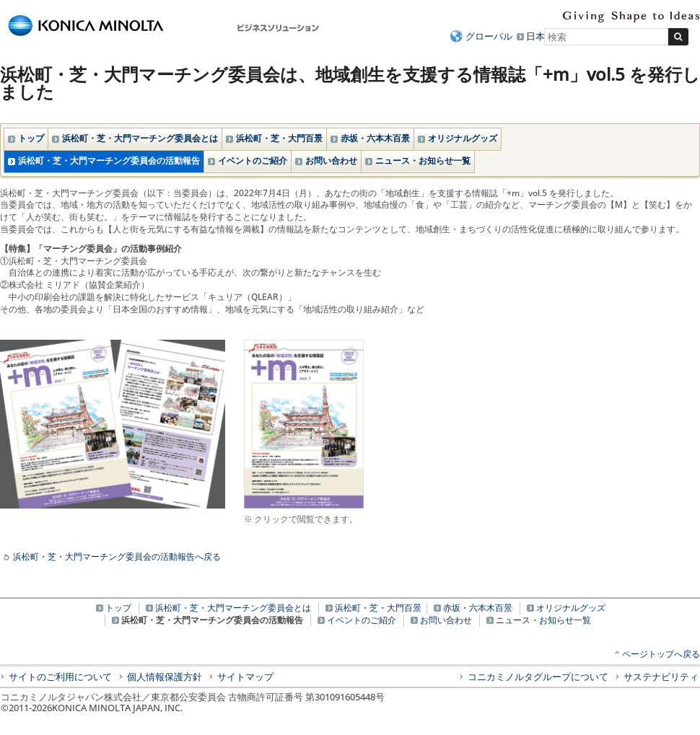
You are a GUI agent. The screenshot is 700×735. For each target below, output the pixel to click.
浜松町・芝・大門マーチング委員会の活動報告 (109, 160)
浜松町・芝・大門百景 (279, 138)
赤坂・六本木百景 (375, 138)
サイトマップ (245, 677)
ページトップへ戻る (661, 654)
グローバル (489, 36)
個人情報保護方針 (165, 677)
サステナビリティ (661, 677)
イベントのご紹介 (253, 160)
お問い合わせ (331, 160)
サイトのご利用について (60, 677)
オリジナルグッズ (463, 138)
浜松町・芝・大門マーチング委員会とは (140, 138)
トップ (31, 138)
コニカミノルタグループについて (538, 677)
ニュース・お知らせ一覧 (423, 160)
